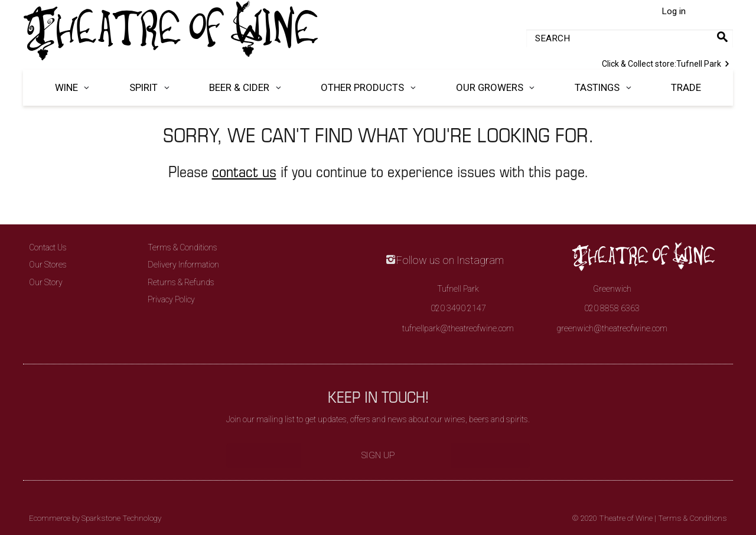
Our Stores (48, 265)
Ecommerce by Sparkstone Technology (95, 518)
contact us (244, 171)
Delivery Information (183, 265)
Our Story (46, 282)
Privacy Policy (171, 299)
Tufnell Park (667, 63)
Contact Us (48, 247)
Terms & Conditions (183, 247)
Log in (674, 11)
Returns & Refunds (181, 282)
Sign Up (378, 455)
